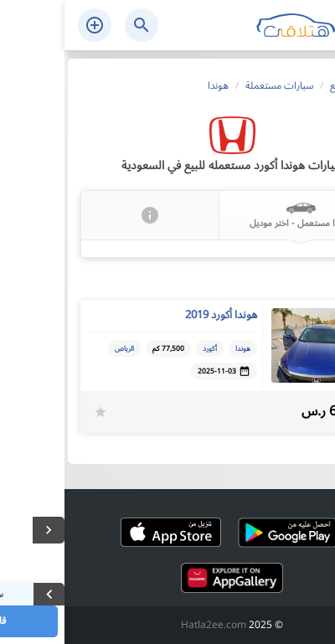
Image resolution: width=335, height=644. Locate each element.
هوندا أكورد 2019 (157, 315)
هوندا (178, 348)
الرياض (60, 348)
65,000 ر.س (271, 412)
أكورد (145, 348)
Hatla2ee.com (149, 625)
